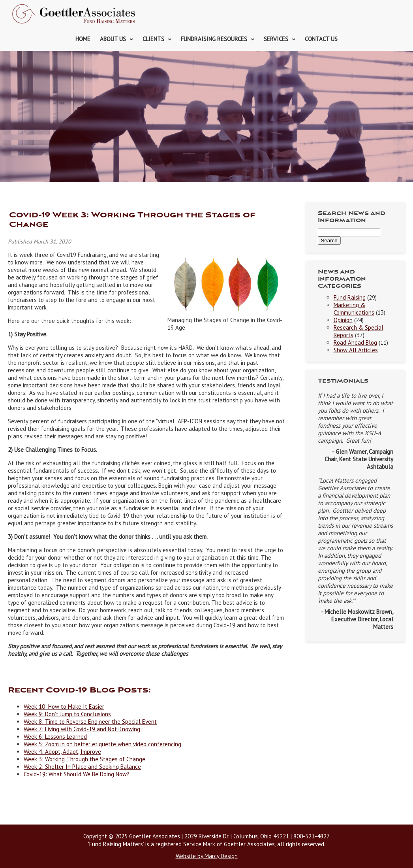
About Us (113, 39)
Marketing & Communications (354, 309)
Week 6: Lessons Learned (55, 737)
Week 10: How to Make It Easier (64, 707)
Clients (153, 39)
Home (83, 39)
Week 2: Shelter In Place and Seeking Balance (82, 767)
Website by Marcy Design (207, 856)
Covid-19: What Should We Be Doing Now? (77, 774)
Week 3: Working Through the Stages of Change (84, 759)
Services (276, 39)
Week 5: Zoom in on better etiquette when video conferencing (102, 744)
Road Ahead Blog (355, 342)
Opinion (343, 320)
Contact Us (321, 39)
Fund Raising (350, 297)
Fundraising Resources (214, 39)
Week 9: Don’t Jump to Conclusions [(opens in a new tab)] (67, 714)
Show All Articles (356, 350)
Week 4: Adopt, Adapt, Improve (62, 752)
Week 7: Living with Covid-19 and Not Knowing (82, 729)
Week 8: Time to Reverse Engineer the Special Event (90, 722)
